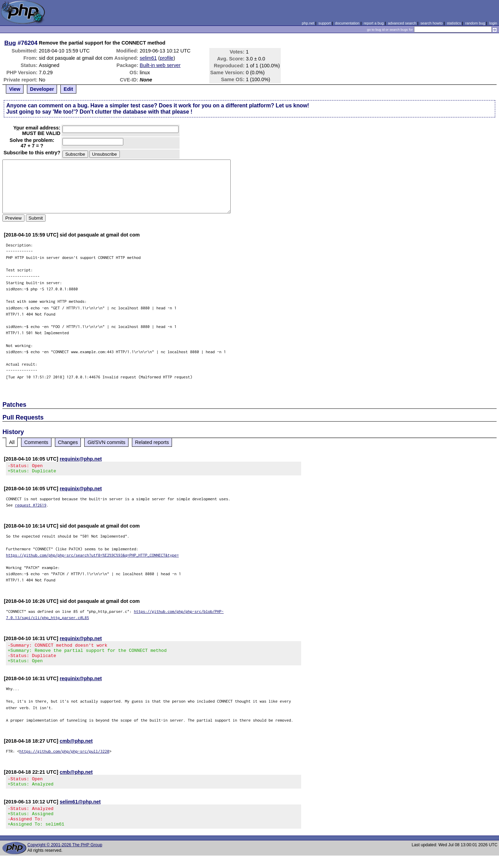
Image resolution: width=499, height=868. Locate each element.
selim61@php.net (80, 810)
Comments (36, 442)
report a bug (374, 23)
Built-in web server (160, 65)
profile (167, 58)
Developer (42, 89)
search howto (431, 23)
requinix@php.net (81, 459)
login (493, 23)
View (15, 89)
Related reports (152, 442)
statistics (454, 23)
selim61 (148, 58)
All (12, 442)
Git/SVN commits (106, 442)
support (325, 23)
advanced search (402, 23)
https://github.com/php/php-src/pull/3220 (64, 757)
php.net (308, 23)
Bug (10, 43)
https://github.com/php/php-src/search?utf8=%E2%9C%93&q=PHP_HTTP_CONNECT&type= (92, 557)
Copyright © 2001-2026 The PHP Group (65, 857)
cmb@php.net (76, 747)
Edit (68, 89)
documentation (347, 23)
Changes (68, 442)
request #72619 (31, 507)
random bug (475, 23)
